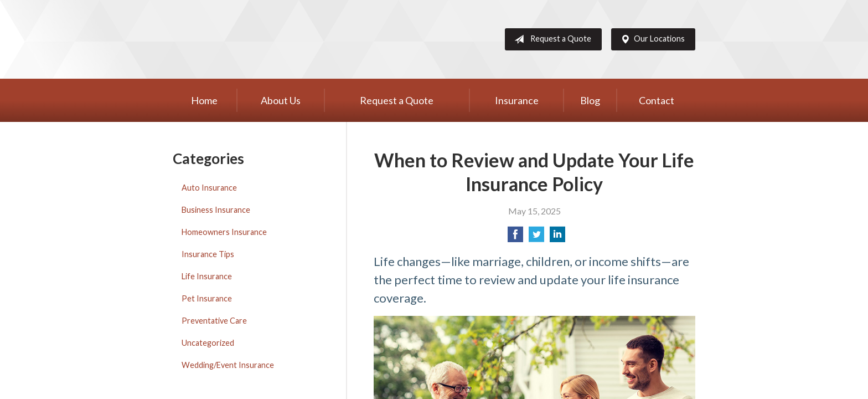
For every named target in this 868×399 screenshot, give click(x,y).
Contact (657, 100)
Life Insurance (207, 276)
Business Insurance (216, 210)
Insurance (517, 100)
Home (204, 100)
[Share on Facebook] (515, 237)
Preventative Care (214, 321)
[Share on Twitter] (536, 237)
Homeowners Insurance (224, 232)
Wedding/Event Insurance (228, 365)
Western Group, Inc (259, 39)
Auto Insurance (209, 188)
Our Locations (650, 39)
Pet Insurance (207, 298)
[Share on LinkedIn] (557, 237)
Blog (590, 100)
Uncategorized (208, 343)
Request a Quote (551, 39)
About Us (281, 100)
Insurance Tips (208, 254)
